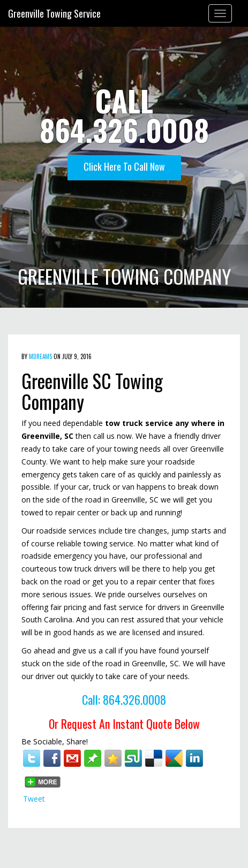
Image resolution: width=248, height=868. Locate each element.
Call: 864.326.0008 (124, 699)
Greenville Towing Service (54, 13)
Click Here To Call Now (124, 166)
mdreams (40, 356)
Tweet (34, 799)
